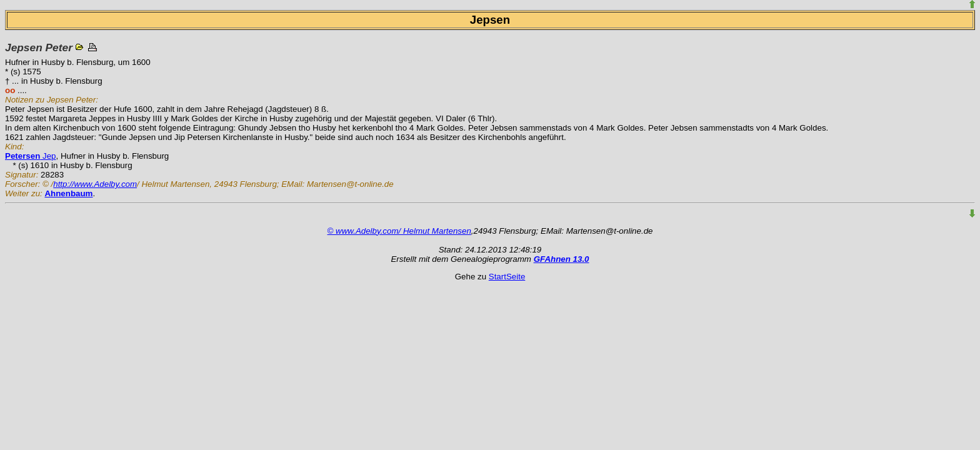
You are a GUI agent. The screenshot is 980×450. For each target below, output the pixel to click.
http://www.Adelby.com (95, 184)
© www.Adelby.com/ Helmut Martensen (399, 231)
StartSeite (507, 277)
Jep (31, 156)
